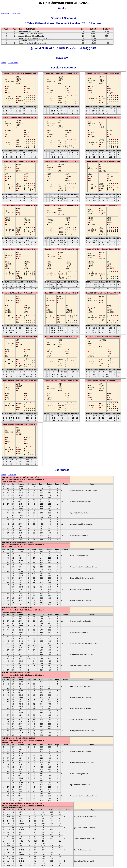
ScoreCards (16, 13)
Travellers (5, 13)
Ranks (62, 9)
